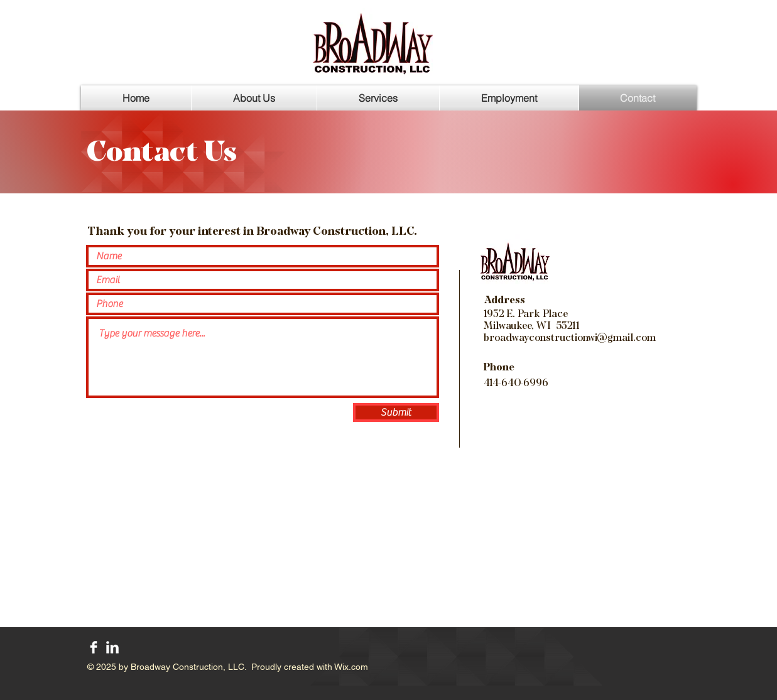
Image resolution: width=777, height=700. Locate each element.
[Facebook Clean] (94, 647)
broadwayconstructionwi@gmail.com (570, 337)
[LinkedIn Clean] (112, 647)
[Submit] (396, 412)
